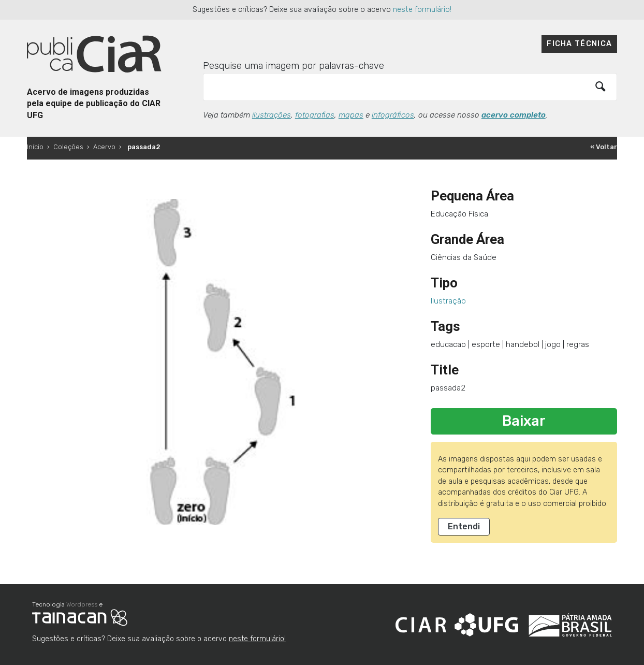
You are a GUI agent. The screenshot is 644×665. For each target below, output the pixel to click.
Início (35, 147)
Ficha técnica (579, 44)
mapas (351, 115)
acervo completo (514, 115)
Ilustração (448, 301)
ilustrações (272, 115)
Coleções (68, 147)
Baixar (524, 421)
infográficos (393, 115)
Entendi (464, 526)
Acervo (104, 147)
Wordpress (82, 604)
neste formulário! (422, 10)
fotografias (315, 115)
